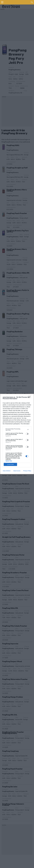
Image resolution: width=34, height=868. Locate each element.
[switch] (27, 434)
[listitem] (17, 430)
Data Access (17, 471)
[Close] (30, 397)
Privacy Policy (27, 471)
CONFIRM (10, 464)
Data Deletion (7, 471)
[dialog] (17, 434)
